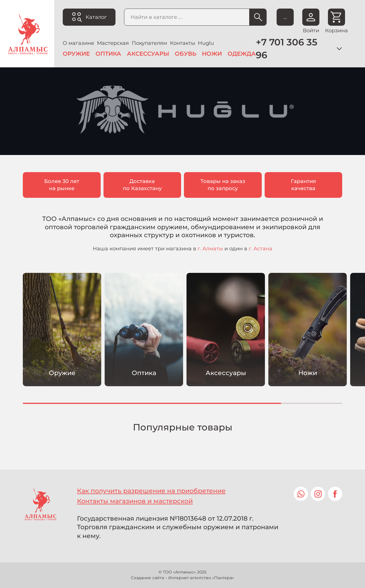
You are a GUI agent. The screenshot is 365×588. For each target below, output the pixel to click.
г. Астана (260, 249)
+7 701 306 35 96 (287, 49)
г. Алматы (210, 249)
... (285, 17)
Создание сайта (147, 578)
